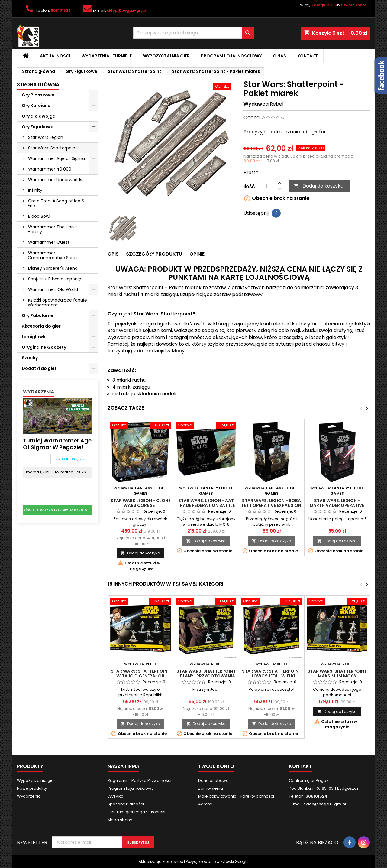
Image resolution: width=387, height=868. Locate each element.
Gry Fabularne (37, 315)
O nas (279, 56)
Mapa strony (120, 820)
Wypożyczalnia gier (166, 56)
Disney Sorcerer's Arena (53, 268)
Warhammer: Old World (53, 289)
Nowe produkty (32, 788)
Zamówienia (211, 788)
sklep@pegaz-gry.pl (127, 10)
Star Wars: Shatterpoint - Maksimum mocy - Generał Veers (337, 676)
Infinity (35, 190)
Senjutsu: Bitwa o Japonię (55, 279)
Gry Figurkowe (38, 127)
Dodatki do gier (39, 368)
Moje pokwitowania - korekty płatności (236, 796)
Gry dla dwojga (39, 116)
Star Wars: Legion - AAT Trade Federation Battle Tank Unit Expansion (206, 505)
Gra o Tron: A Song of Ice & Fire (56, 203)
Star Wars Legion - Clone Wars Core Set (140, 503)
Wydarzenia (39, 392)
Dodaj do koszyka (318, 186)
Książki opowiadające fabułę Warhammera (57, 302)
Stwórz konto (354, 5)
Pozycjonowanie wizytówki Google (217, 861)
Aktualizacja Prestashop (161, 861)
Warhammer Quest (49, 242)
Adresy (205, 804)
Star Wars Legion (46, 137)
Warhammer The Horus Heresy (53, 229)
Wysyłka (116, 796)
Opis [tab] (113, 254)
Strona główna (38, 85)
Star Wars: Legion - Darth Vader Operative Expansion (337, 505)
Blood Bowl (39, 216)
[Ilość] (267, 186)
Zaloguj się (322, 5)
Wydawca (256, 104)
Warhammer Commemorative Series (53, 255)
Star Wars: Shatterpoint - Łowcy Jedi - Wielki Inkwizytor (272, 676)
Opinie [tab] (197, 254)
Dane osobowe (213, 780)
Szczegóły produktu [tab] (154, 254)
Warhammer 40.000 (50, 169)
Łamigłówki (34, 337)
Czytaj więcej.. (71, 459)
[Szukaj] (194, 33)
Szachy (30, 358)
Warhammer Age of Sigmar (57, 158)
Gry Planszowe (38, 95)
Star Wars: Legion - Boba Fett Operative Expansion (271, 503)
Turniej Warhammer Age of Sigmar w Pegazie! (57, 444)
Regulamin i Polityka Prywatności (139, 780)
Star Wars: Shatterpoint (53, 148)
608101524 (61, 10)
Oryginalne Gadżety (44, 347)
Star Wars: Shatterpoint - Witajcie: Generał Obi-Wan (140, 676)
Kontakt (308, 56)
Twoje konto (216, 766)
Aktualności (55, 56)
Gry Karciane (36, 106)
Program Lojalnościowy (231, 56)
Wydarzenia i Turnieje (107, 56)
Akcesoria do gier (41, 326)
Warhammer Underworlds (55, 180)
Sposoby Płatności (126, 804)
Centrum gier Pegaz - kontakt (137, 812)
